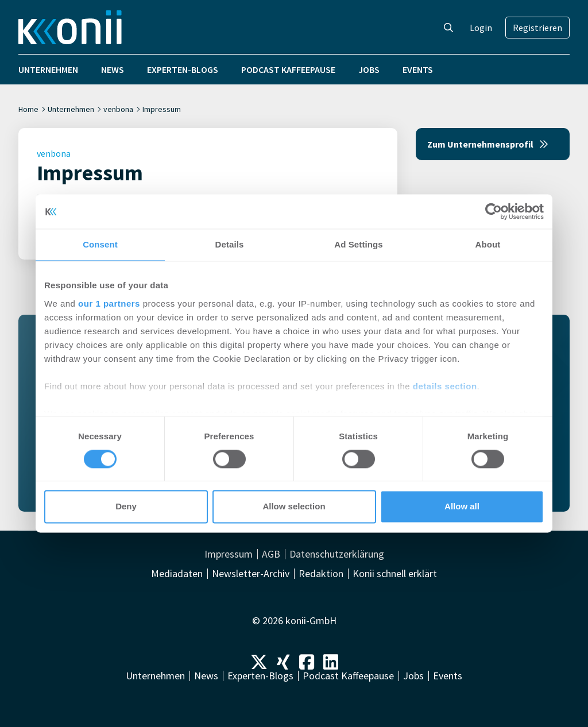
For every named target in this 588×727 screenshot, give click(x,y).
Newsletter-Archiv (251, 574)
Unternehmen (48, 69)
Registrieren (537, 28)
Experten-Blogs (183, 69)
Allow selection (294, 507)
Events (418, 69)
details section (445, 386)
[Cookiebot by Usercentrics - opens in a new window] (494, 211)
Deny (126, 507)
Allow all (462, 507)
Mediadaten (177, 574)
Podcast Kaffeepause (288, 69)
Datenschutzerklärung (337, 554)
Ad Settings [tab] (358, 244)
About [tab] (488, 244)
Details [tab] (230, 244)
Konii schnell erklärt (395, 574)
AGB (271, 554)
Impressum (229, 554)
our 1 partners (109, 303)
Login (481, 28)
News (113, 69)
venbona (118, 109)
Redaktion (321, 574)
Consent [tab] (100, 244)
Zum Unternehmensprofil (488, 144)
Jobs (369, 69)
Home (28, 109)
